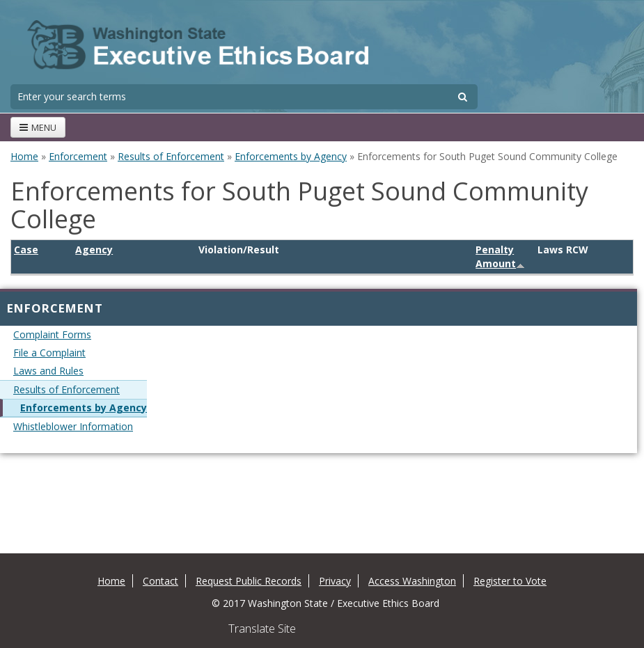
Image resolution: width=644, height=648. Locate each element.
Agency (94, 250)
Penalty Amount (500, 256)
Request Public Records (249, 581)
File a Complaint (49, 353)
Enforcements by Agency (291, 156)
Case (26, 250)
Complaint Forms (52, 334)
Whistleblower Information (73, 426)
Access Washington (412, 581)
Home (24, 156)
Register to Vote (510, 581)
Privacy (335, 581)
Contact (160, 581)
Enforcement (78, 156)
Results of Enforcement (171, 156)
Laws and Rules (48, 371)
